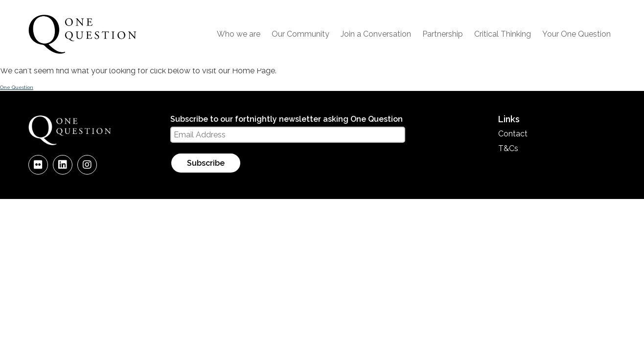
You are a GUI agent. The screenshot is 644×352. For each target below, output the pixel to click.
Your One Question (576, 34)
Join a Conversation (376, 34)
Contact (513, 134)
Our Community (300, 34)
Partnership (443, 34)
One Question (17, 87)
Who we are (239, 34)
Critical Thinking (503, 34)
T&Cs (508, 148)
